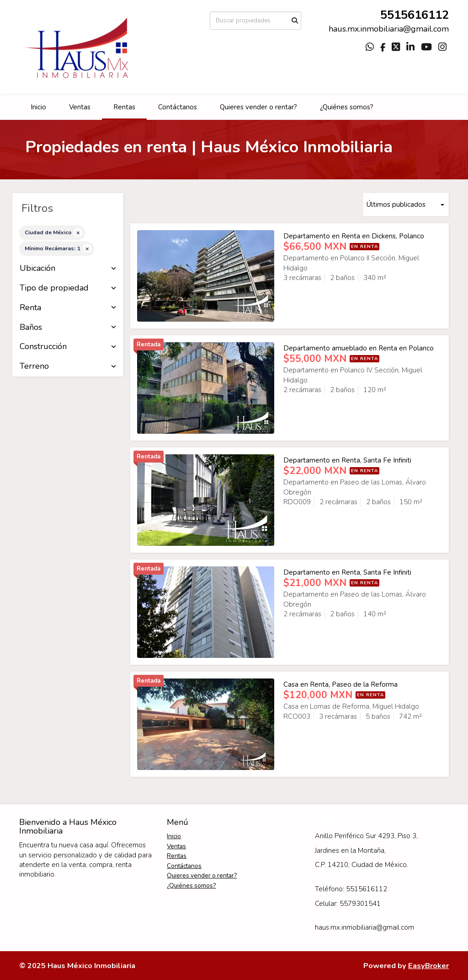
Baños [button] (68, 328)
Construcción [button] (68, 347)
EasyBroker (428, 966)
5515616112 (415, 15)
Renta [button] (68, 308)
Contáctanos (178, 107)
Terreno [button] (68, 366)
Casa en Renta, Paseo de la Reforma (340, 684)
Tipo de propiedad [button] (68, 288)
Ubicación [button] (68, 269)
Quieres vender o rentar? (258, 107)
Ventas (80, 107)
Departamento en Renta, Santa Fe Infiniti (347, 460)
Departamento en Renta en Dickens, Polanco (354, 236)
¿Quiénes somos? (347, 107)
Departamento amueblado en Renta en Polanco (359, 348)
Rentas (124, 107)
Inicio (38, 107)
